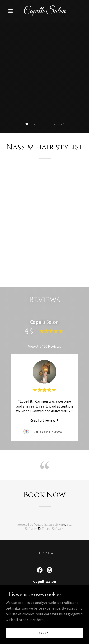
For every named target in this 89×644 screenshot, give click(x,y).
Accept (44, 633)
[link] (44, 12)
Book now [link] (45, 553)
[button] (12, 11)
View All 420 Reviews (45, 346)
